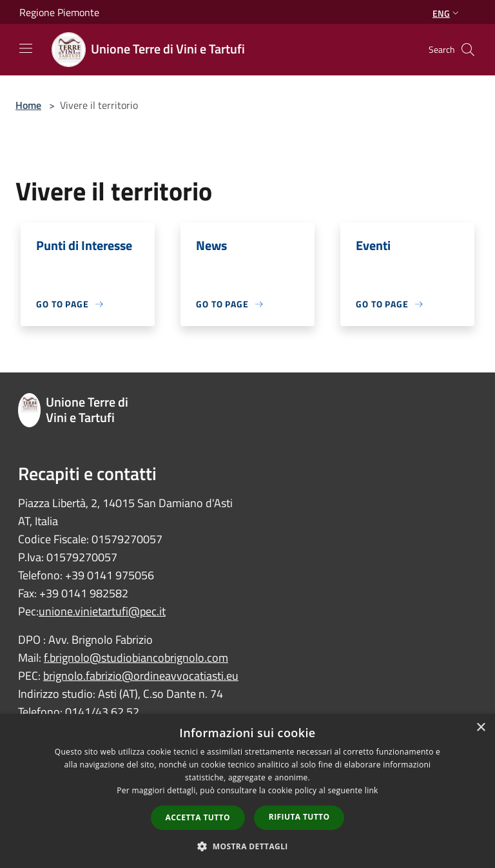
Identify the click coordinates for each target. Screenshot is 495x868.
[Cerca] (468, 50)
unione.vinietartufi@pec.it (102, 611)
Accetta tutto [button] (198, 817)
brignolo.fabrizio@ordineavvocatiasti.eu (141, 676)
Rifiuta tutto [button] (299, 817)
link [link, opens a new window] (372, 790)
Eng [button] (447, 13)
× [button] (480, 728)
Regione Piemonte (59, 12)
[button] (247, 846)
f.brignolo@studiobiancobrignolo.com (136, 658)
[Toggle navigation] (26, 48)
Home (28, 105)
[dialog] (247, 791)
